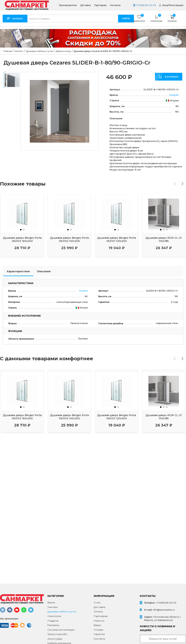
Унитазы (52, 607)
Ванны (51, 602)
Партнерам (100, 5)
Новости (99, 621)
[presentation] (175, 184)
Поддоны (53, 621)
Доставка (85, 5)
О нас (97, 602)
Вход (165, 5)
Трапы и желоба (57, 634)
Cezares (174, 95)
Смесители (54, 616)
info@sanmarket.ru (164, 610)
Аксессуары (55, 639)
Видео (97, 625)
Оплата (98, 611)
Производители (68, 5)
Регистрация (176, 5)
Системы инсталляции (61, 630)
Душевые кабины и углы (62, 611)
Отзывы (98, 630)
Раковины (53, 625)
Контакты (115, 5)
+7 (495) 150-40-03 (145, 5)
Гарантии (99, 634)
